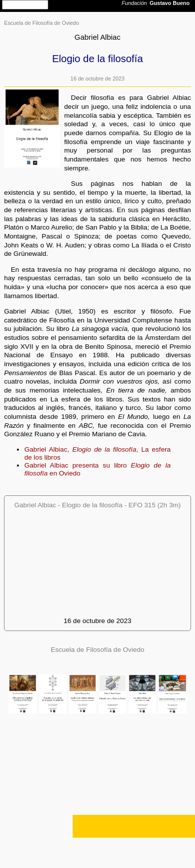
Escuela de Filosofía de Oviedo (42, 23)
